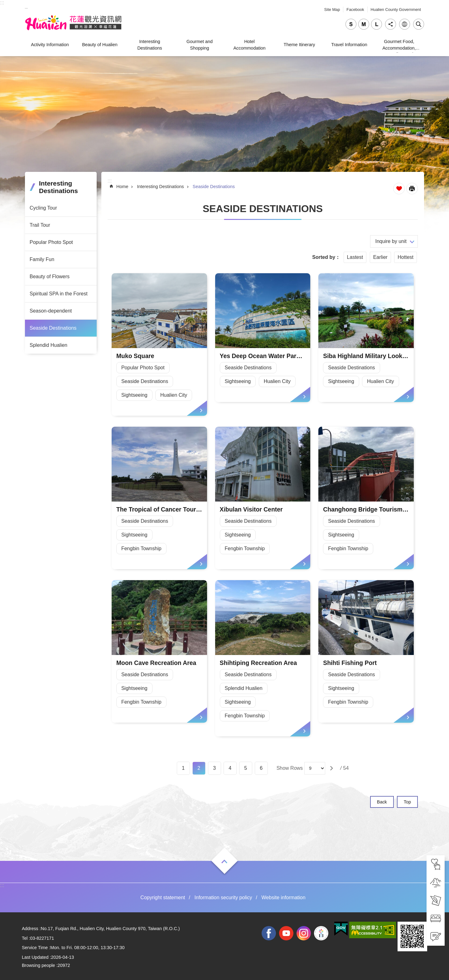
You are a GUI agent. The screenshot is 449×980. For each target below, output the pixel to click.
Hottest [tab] (406, 257)
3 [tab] (214, 768)
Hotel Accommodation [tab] (249, 45)
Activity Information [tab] (50, 45)
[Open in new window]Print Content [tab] (412, 189)
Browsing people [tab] (38, 965)
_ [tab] (26, 6)
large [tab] (377, 24)
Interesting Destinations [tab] (150, 45)
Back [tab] (382, 802)
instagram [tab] (304, 933)
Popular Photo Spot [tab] (51, 242)
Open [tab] (224, 861)
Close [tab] (419, 24)
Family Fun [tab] (42, 259)
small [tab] (351, 24)
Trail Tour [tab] (40, 225)
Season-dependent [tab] (51, 311)
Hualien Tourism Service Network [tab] (73, 23)
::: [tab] (2, 3)
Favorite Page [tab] (399, 189)
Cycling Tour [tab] (43, 208)
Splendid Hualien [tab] (48, 345)
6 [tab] (261, 768)
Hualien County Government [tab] (396, 10)
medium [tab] (364, 24)
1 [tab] (183, 768)
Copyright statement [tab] (163, 898)
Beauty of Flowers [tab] (50, 277)
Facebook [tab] (355, 10)
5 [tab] (246, 768)
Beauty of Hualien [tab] (100, 45)
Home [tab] (122, 187)
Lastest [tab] (355, 257)
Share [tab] (391, 24)
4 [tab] (230, 768)
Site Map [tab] (332, 10)
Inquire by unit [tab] (391, 241)
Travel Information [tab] (349, 45)
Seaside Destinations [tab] (53, 328)
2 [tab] (199, 768)
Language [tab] (405, 24)
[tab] (436, 864)
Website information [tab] (284, 898)
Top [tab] (407, 802)
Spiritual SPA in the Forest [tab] (59, 294)
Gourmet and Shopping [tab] (200, 45)
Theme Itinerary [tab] (299, 45)
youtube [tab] (286, 933)
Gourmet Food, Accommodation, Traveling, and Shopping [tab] (399, 46)
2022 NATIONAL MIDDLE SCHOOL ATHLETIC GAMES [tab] (321, 933)
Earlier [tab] (380, 257)
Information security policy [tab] (223, 898)
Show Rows (290, 768)
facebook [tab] (269, 933)
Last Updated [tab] (35, 957)
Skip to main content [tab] (3, 3)
